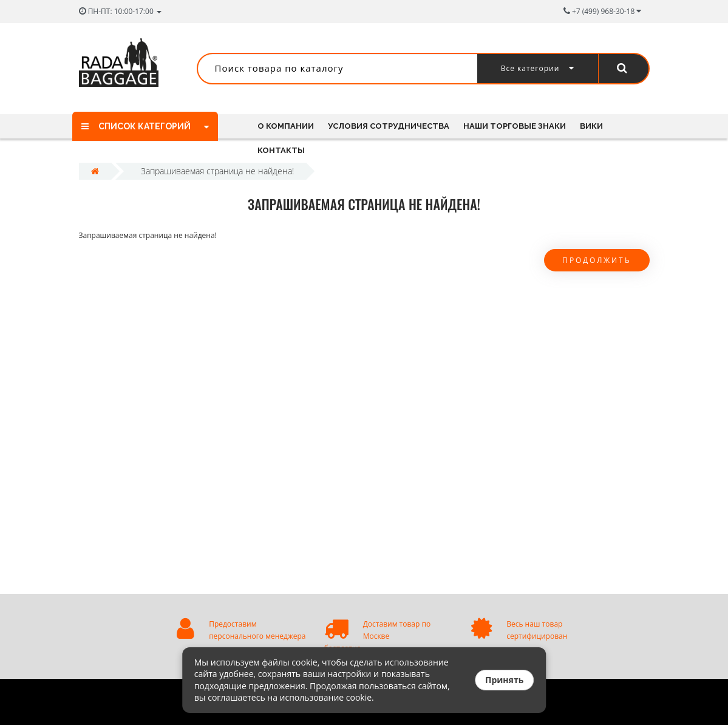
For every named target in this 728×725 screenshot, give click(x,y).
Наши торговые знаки (515, 126)
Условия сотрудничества (389, 126)
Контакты (281, 150)
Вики (591, 126)
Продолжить (597, 260)
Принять (504, 680)
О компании (286, 126)
